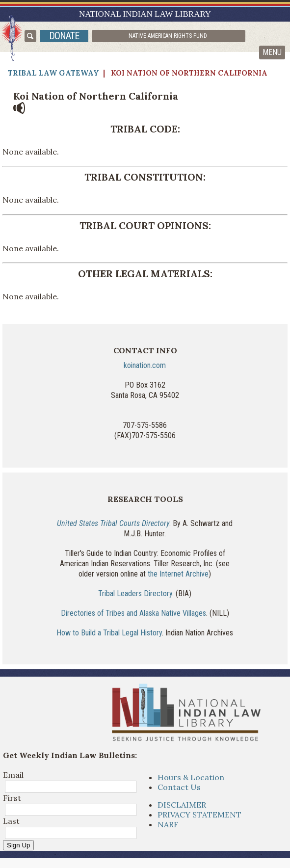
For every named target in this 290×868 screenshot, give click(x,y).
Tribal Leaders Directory (135, 593)
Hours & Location (191, 777)
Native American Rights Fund (168, 36)
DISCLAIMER (182, 805)
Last (11, 821)
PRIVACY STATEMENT (199, 815)
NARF (168, 824)
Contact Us (179, 787)
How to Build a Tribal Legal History (109, 633)
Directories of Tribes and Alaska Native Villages (133, 613)
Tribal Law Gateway (53, 73)
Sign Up (18, 845)
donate (64, 36)
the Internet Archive (178, 574)
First (12, 798)
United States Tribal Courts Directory (113, 523)
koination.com (145, 365)
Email (13, 775)
